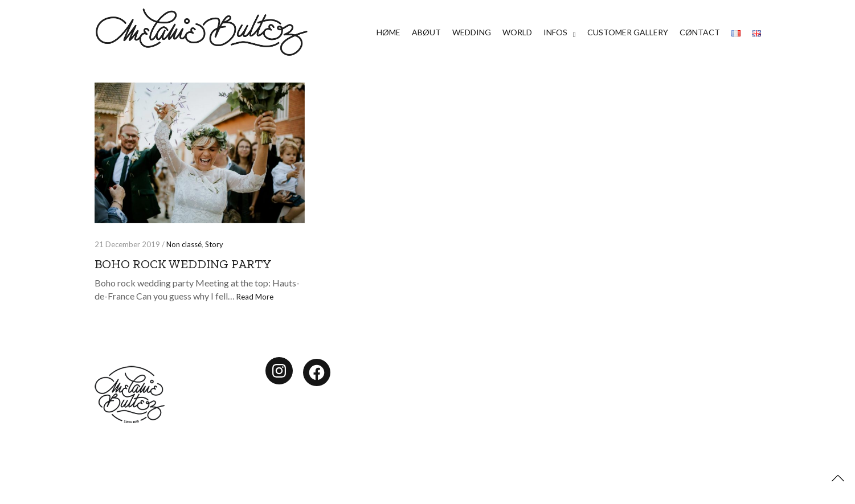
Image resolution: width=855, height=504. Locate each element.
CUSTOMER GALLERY (628, 32)
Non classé (184, 244)
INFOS (555, 32)
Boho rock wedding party (183, 264)
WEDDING (472, 32)
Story (214, 244)
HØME (388, 32)
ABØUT (426, 32)
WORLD (517, 32)
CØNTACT (700, 32)
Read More (255, 297)
